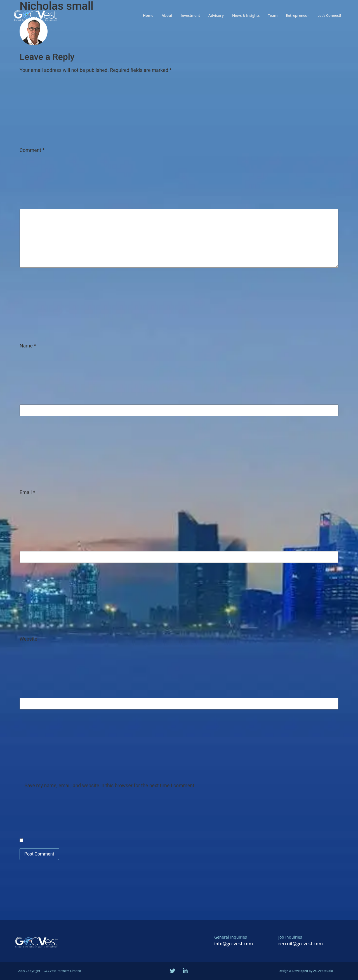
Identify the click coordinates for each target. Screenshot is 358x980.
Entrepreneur (297, 14)
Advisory (216, 14)
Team (273, 14)
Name (28, 346)
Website (28, 639)
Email (27, 493)
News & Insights (246, 14)
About (167, 14)
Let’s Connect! (329, 14)
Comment (32, 151)
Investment (190, 14)
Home (148, 14)
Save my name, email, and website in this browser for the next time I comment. (110, 786)
